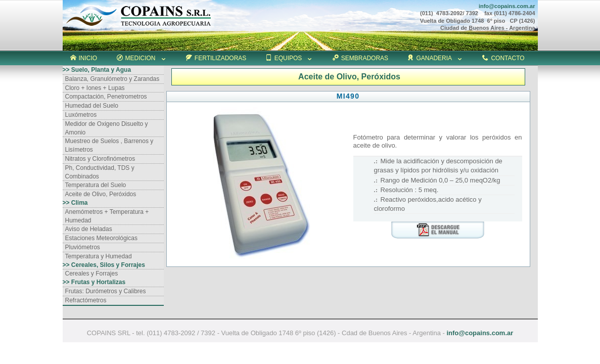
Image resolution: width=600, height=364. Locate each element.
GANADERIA (435, 58)
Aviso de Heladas (89, 229)
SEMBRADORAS (360, 58)
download (438, 230)
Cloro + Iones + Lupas (95, 88)
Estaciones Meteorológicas (101, 238)
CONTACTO (503, 58)
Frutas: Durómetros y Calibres (106, 291)
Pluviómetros (83, 247)
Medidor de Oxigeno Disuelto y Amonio (107, 128)
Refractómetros (86, 300)
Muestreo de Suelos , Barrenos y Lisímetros (109, 145)
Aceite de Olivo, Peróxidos (101, 194)
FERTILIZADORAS (216, 58)
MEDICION (142, 58)
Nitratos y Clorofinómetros (100, 159)
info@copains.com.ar (480, 333)
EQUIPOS (290, 58)
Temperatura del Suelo (96, 185)
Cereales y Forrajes (92, 274)
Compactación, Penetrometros (106, 97)
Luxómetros (81, 115)
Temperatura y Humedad (99, 256)
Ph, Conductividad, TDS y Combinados (100, 172)
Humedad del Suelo (92, 106)
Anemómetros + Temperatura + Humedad (107, 216)
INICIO (84, 58)
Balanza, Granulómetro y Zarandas (112, 79)
